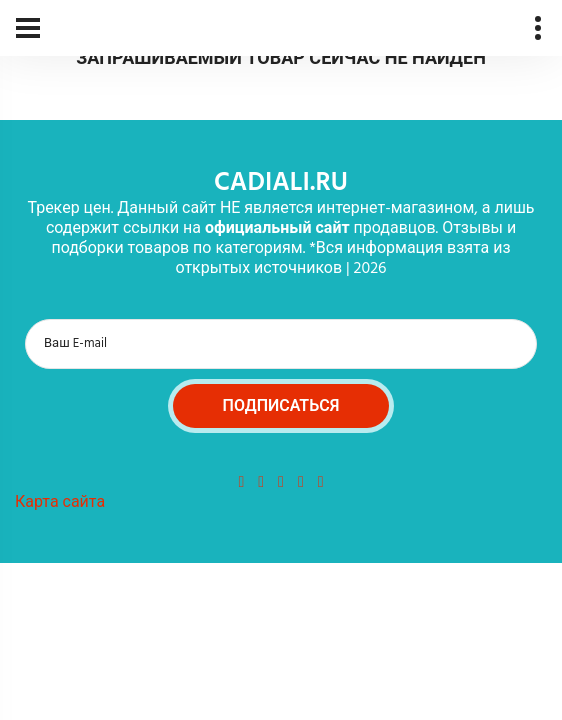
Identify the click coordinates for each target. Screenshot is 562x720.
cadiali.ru (281, 183)
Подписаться (281, 407)
